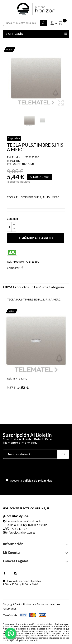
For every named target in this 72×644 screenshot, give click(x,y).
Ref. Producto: (16, 262)
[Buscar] (25, 23)
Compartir (23, 268)
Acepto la (31, 481)
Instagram (16, 573)
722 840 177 (19, 529)
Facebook (5, 573)
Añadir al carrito (37, 238)
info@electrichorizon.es (21, 533)
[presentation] (35, 470)
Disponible (14, 138)
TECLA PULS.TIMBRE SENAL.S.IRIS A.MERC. (34, 299)
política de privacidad (38, 481)
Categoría (14, 34)
